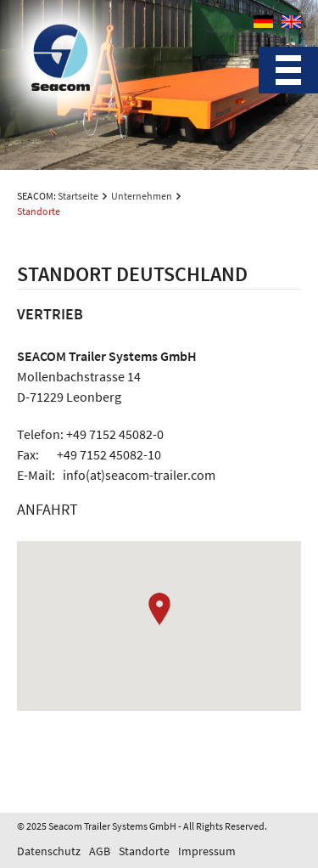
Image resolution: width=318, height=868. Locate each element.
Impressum (207, 851)
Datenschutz (49, 851)
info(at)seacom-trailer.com (139, 475)
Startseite (78, 196)
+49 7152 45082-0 (115, 434)
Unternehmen (142, 196)
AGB (100, 851)
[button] (159, 609)
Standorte (144, 851)
